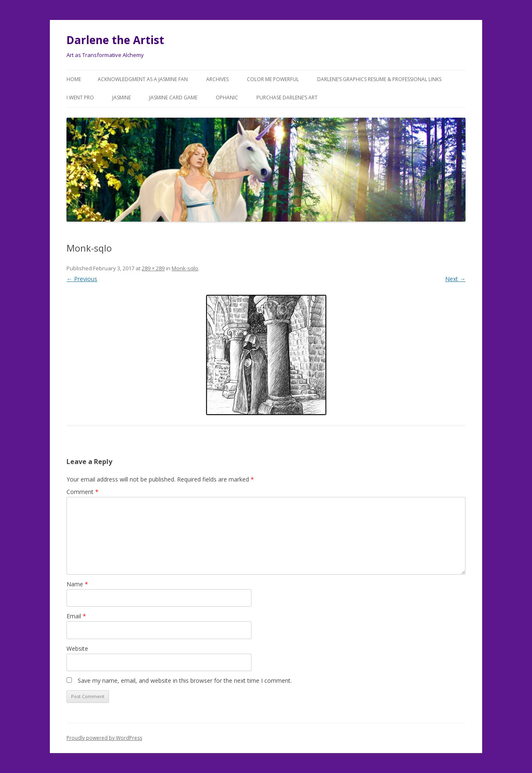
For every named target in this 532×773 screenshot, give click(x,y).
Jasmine (122, 98)
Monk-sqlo (185, 268)
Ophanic (227, 98)
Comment (83, 492)
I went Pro (80, 98)
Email (76, 616)
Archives (217, 79)
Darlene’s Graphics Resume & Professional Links (379, 79)
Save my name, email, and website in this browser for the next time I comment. (185, 680)
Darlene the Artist (115, 40)
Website (77, 648)
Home (74, 79)
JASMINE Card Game (173, 98)
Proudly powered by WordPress (104, 738)
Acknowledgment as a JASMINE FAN (143, 79)
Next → (455, 279)
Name (77, 584)
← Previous (82, 279)
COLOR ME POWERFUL (273, 79)
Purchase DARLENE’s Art (287, 98)
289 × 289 (153, 268)
